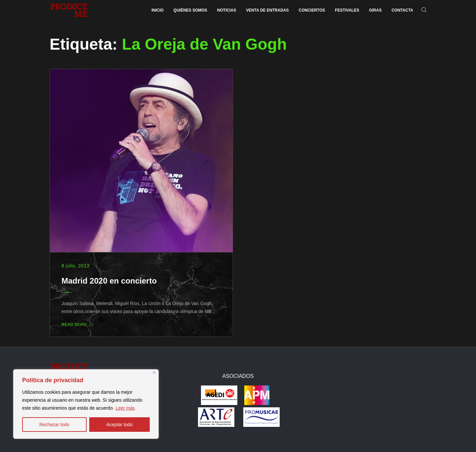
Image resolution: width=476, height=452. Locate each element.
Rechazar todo (54, 425)
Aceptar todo (119, 425)
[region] (86, 404)
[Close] (154, 372)
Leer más (125, 408)
